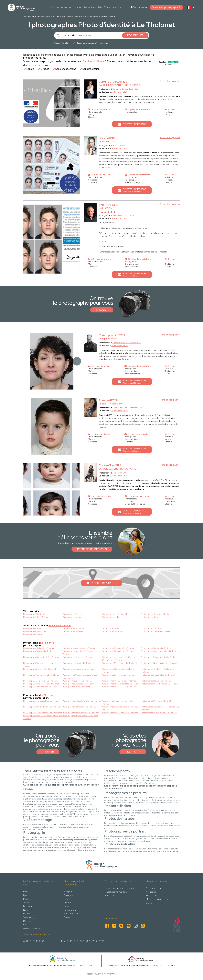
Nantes (27, 914)
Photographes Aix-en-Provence (100, 16)
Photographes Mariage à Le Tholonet (39, 648)
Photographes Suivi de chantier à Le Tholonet (160, 651)
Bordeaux (28, 906)
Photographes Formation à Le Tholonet (79, 707)
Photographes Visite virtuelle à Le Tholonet (42, 657)
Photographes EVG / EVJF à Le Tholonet (119, 687)
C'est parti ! (133, 752)
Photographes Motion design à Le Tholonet (42, 707)
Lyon (26, 895)
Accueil (27, 16)
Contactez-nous (113, 7)
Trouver (102, 310)
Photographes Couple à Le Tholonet (39, 651)
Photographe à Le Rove (112, 617)
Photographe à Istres (110, 628)
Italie (66, 906)
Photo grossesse (113, 896)
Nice (26, 910)
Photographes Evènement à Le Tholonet (80, 669)
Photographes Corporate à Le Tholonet (40, 681)
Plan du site (152, 896)
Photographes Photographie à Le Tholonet (42, 701)
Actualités (151, 892)
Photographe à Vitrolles (33, 634)
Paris (25, 892)
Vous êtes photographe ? (166, 7)
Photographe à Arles (32, 628)
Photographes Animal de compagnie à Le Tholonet (41, 665)
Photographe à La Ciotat (151, 628)
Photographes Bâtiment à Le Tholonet (118, 651)
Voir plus (104, 43)
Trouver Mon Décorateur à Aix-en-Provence (128, 965)
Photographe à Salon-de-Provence (156, 631)
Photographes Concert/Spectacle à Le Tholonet (118, 670)
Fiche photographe (170, 81)
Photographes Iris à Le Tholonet (76, 687)
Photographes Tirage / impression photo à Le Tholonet (43, 717)
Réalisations (90, 7)
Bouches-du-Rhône (73, 16)
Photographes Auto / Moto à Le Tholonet (41, 684)
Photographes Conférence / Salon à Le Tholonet (157, 670)
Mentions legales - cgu (157, 899)
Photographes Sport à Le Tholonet (77, 681)
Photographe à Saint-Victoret (36, 614)
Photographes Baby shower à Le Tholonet (41, 687)
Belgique (69, 892)
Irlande (67, 903)
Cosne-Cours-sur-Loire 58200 (127, 343)
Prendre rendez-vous (92, 549)
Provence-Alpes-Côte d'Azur (47, 16)
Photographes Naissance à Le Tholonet (118, 648)
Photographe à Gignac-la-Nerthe (155, 614)
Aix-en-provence (32, 928)
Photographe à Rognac (72, 614)
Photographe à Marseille (73, 631)
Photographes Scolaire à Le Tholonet (78, 684)
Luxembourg (70, 910)
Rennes (27, 921)
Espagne (68, 895)
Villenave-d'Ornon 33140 (124, 215)
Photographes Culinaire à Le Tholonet (40, 669)
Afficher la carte (101, 583)
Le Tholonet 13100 (119, 92)
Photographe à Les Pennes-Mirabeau (117, 614)
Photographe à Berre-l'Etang (36, 617)
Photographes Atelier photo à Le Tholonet (80, 713)
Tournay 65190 (119, 473)
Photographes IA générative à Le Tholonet (120, 713)
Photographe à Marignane (34, 631)
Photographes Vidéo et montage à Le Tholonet (118, 702)
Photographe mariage (116, 892)
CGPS (149, 903)
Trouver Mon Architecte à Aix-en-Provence (49, 965)
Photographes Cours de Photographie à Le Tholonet (120, 708)
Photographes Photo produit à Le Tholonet (159, 657)
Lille (25, 925)
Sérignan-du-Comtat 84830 (125, 89)
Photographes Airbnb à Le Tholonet (78, 657)
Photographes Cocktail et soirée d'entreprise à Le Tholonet (81, 676)
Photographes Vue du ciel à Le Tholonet (119, 681)
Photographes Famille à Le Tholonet (156, 648)
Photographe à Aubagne (73, 628)
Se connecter (139, 7)
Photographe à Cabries (151, 617)
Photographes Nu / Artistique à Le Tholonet (159, 663)
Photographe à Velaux (72, 617)
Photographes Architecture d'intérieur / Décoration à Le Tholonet (118, 659)
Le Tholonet (47, 643)
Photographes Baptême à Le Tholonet (118, 675)
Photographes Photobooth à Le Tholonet (80, 716)
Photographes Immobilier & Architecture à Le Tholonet (82, 653)
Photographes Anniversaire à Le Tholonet (41, 675)
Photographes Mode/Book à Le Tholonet (119, 663)
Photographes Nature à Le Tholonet (156, 681)
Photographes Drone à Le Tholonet (156, 701)
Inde (66, 899)
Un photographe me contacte (66, 7)
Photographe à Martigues (112, 631)
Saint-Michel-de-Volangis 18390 (127, 408)
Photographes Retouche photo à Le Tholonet (82, 701)
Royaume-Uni (71, 914)
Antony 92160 (119, 145)
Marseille (27, 899)
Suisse (67, 917)
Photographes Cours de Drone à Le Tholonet (43, 713)
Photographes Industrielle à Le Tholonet (158, 675)
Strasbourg (29, 917)
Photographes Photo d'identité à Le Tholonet (121, 684)
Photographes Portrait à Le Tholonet (78, 663)
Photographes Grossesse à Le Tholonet (79, 648)
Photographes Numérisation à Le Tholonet (159, 713)
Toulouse (28, 903)
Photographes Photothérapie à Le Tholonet (159, 684)
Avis (100, 7)
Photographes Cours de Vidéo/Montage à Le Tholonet (160, 708)
